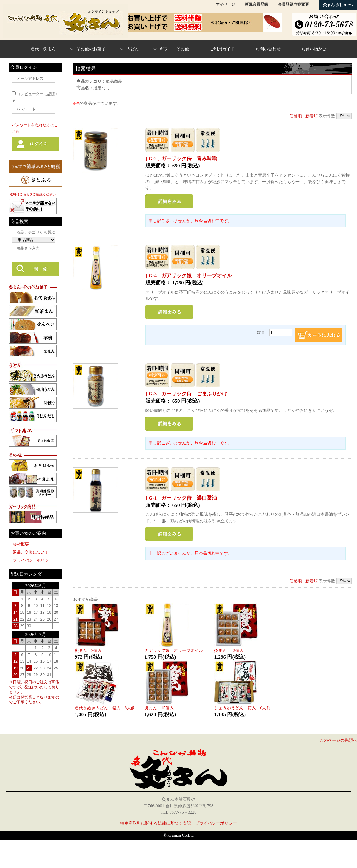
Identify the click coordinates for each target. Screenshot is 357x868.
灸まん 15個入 (159, 708)
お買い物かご (314, 49)
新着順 (311, 116)
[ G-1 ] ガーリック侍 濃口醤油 (181, 498)
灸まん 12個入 (229, 650)
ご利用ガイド (222, 49)
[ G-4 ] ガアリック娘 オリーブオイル (189, 276)
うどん (133, 49)
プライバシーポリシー (216, 823)
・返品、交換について (29, 552)
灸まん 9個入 (88, 650)
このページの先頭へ (338, 740)
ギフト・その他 (174, 49)
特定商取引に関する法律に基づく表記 (156, 823)
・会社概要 (19, 544)
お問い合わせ (268, 49)
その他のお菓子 (91, 49)
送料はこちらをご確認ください (33, 194)
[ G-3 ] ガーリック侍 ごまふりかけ (186, 394)
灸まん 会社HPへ (338, 5)
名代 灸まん (43, 49)
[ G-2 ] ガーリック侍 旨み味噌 (181, 159)
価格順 (296, 116)
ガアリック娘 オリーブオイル (174, 650)
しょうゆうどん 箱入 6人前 (242, 708)
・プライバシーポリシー (31, 560)
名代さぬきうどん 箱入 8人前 (105, 708)
